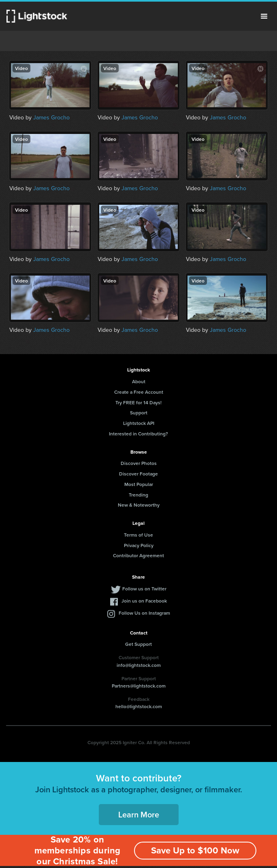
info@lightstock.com (139, 665)
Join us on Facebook (144, 601)
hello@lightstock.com (139, 706)
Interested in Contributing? (138, 434)
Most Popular (139, 484)
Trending (138, 495)
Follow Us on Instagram (144, 613)
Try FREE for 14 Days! (138, 402)
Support (139, 413)
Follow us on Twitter (144, 589)
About (139, 381)
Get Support (138, 644)
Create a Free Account (139, 392)
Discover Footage (138, 474)
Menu (264, 16)
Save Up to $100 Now (195, 850)
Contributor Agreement (138, 555)
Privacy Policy (139, 545)
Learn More (139, 814)
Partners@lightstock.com (139, 686)
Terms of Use (138, 535)
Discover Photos (139, 463)
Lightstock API (139, 423)
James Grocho (51, 118)
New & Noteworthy (139, 505)
